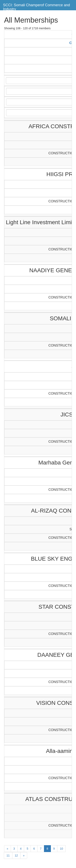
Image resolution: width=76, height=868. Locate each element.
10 (61, 849)
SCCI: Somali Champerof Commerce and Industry (36, 7)
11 (8, 855)
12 (16, 855)
